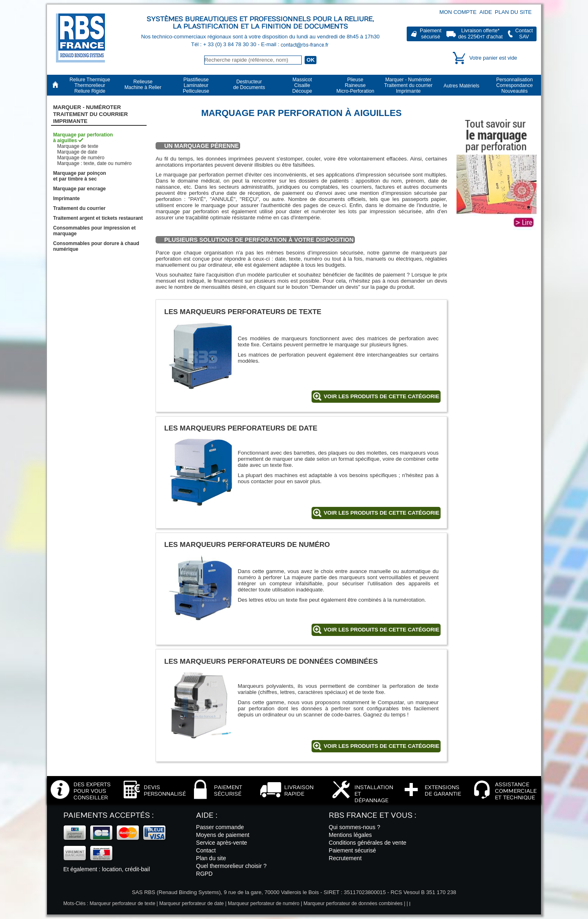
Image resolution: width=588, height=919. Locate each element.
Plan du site (513, 12)
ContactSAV (524, 34)
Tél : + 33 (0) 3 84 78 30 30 (224, 44)
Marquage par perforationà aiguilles (83, 138)
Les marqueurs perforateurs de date (241, 428)
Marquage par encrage (79, 189)
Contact (206, 850)
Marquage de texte (78, 146)
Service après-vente (222, 843)
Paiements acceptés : (108, 815)
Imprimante (66, 199)
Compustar (391, 702)
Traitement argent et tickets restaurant (98, 218)
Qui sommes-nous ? (354, 827)
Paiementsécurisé (431, 34)
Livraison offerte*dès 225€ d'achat (480, 34)
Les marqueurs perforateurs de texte (243, 312)
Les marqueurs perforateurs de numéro (247, 544)
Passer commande (220, 827)
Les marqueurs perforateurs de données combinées (271, 661)
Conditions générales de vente (367, 843)
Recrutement (345, 858)
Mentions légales (350, 835)
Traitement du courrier (79, 208)
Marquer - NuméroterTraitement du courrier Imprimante (90, 114)
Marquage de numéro (81, 158)
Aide (486, 12)
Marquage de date (77, 152)
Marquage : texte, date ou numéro (94, 163)
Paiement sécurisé (352, 850)
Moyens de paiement (223, 835)
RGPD (204, 874)
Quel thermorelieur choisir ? (231, 866)
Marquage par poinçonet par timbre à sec (80, 176)
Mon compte (458, 12)
